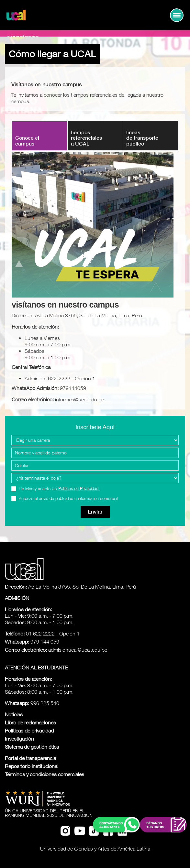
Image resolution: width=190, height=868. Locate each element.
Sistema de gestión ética (32, 747)
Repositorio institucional (32, 766)
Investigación (19, 739)
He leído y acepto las (59, 489)
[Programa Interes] (95, 478)
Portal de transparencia (30, 758)
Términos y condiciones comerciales (45, 774)
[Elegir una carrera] (95, 440)
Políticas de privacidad (29, 731)
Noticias (14, 714)
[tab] (95, 136)
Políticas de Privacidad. (79, 489)
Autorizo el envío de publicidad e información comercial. (69, 499)
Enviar (95, 512)
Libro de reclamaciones (30, 722)
